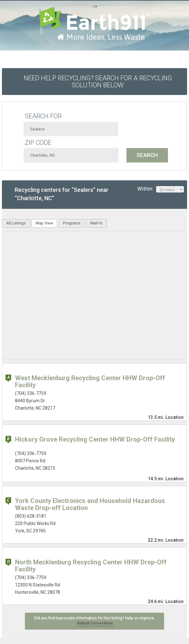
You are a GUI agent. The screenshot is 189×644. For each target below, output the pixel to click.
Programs (72, 223)
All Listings (16, 223)
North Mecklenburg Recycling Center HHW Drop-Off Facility (91, 566)
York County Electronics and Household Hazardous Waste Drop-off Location (90, 504)
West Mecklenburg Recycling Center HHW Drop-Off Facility (90, 381)
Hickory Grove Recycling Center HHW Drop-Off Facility (95, 439)
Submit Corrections (95, 623)
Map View (44, 223)
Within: (161, 189)
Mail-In (96, 223)
